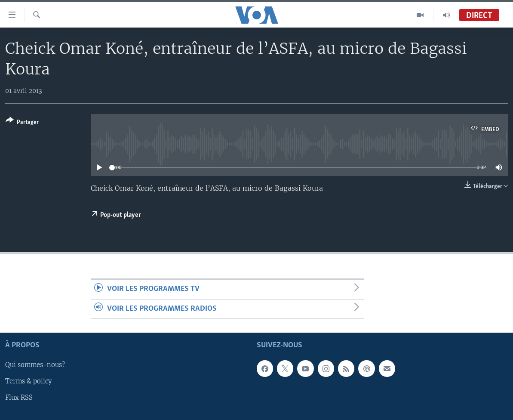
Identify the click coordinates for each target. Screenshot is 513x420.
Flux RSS (19, 398)
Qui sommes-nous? (35, 365)
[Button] (22, 123)
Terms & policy (28, 382)
